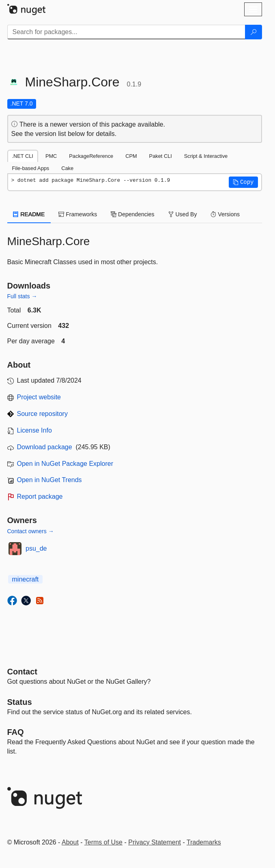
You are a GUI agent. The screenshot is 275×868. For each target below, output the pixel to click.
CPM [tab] (131, 156)
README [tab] (29, 214)
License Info (34, 430)
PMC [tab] (51, 156)
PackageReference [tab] (91, 156)
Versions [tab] (225, 214)
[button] (243, 182)
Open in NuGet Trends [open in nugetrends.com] (49, 480)
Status (20, 702)
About (70, 842)
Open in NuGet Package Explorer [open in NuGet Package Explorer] (65, 464)
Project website (39, 397)
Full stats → (22, 296)
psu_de (36, 548)
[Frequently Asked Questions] (16, 732)
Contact (22, 672)
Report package (40, 496)
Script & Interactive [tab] (206, 156)
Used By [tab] (183, 214)
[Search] (254, 32)
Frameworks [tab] (78, 214)
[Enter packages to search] (126, 32)
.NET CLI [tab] (23, 156)
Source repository (42, 414)
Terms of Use (103, 842)
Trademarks (204, 842)
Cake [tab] (67, 168)
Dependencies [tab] (132, 214)
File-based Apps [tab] (31, 168)
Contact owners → (31, 531)
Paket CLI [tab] (161, 156)
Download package (45, 447)
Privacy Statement (155, 842)
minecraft (26, 579)
